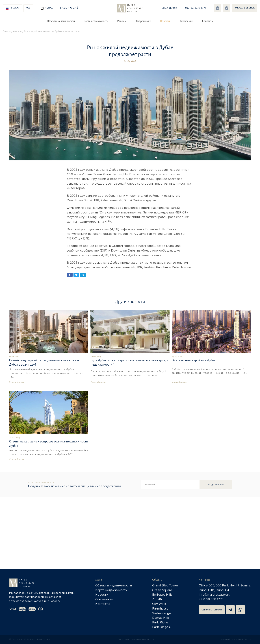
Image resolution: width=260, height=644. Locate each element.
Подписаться (216, 485)
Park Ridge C (162, 627)
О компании (186, 21)
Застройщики (143, 21)
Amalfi (157, 600)
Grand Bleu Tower (165, 586)
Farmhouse (160, 609)
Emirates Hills (162, 595)
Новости (165, 21)
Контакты (208, 21)
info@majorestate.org (214, 595)
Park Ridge (160, 623)
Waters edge (162, 613)
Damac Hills (161, 618)
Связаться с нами (212, 610)
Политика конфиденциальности (136, 639)
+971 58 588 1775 (196, 8)
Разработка (228, 639)
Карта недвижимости (96, 21)
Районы (122, 21)
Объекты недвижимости (61, 21)
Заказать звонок (245, 8)
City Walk (159, 604)
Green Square (162, 590)
